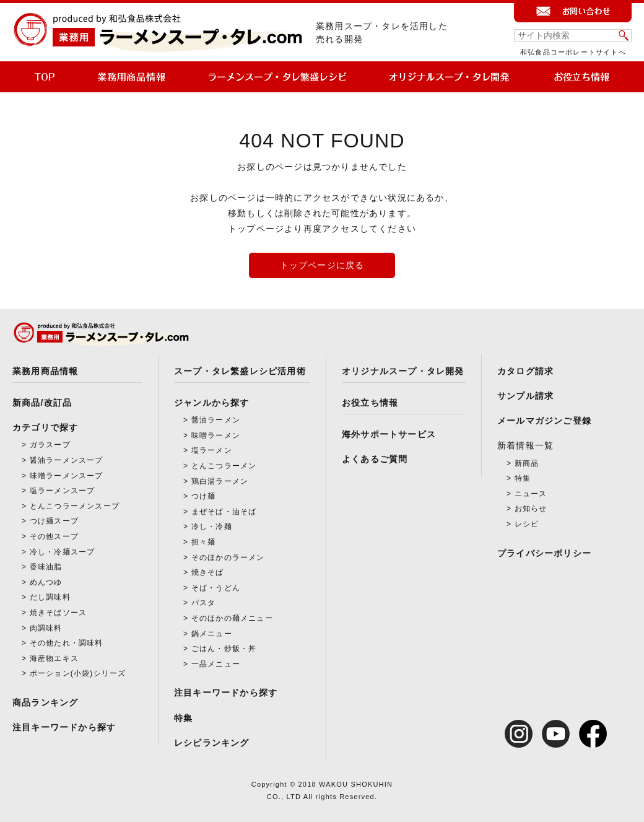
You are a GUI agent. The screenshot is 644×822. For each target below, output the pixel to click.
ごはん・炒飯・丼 (224, 649)
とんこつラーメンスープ (75, 506)
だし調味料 (50, 597)
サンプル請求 (525, 396)
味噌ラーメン (216, 435)
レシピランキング (212, 743)
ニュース (531, 494)
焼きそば (208, 572)
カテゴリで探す (45, 427)
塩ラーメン (212, 450)
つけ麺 (204, 496)
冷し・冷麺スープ (63, 552)
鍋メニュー (212, 634)
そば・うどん (216, 588)
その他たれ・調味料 (67, 643)
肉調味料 (46, 628)
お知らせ (531, 509)
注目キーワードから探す (64, 727)
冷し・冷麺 (212, 527)
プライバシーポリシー (544, 553)
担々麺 (204, 542)
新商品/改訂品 (42, 403)
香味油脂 (46, 567)
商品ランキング (45, 702)
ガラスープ (50, 445)
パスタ (204, 603)
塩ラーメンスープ (63, 491)
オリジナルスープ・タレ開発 (403, 371)
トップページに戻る (322, 265)
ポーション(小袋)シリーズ (78, 673)
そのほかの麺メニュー (232, 618)
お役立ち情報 (370, 403)
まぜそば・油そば (224, 512)
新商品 (527, 463)
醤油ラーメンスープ (67, 460)
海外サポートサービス (389, 434)
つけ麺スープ (54, 521)
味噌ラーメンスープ (67, 476)
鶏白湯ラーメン (220, 481)
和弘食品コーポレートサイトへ (573, 52)
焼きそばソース (58, 613)
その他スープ (54, 536)
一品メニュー (216, 664)
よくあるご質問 (375, 459)
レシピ (527, 524)
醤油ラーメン (216, 420)
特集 (183, 718)
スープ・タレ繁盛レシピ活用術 (240, 371)
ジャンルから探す (212, 403)
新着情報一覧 (525, 445)
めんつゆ (46, 582)
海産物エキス (54, 658)
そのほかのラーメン (228, 557)
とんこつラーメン (224, 466)
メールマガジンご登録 (544, 421)
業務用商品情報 (45, 371)
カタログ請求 (525, 371)
